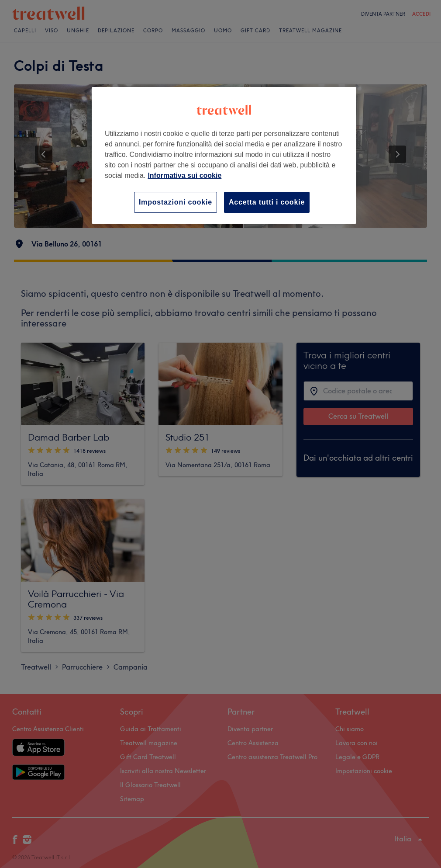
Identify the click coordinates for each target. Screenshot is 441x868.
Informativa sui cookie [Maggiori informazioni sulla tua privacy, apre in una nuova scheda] (184, 175)
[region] (224, 155)
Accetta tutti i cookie (267, 202)
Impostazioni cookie (176, 202)
